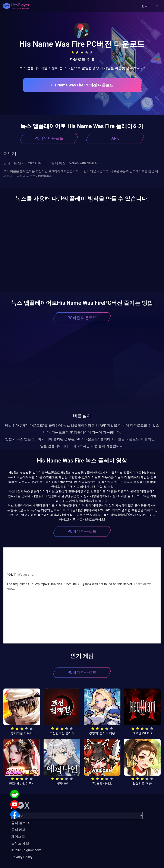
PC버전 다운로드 (49, 138)
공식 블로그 (20, 823)
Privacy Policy (22, 857)
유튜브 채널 (20, 843)
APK (115, 138)
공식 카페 (19, 830)
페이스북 (18, 837)
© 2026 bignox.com (26, 850)
